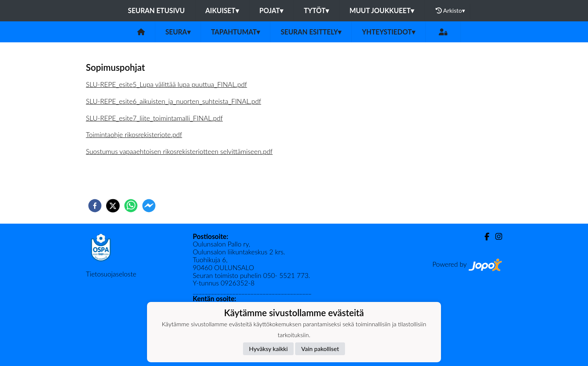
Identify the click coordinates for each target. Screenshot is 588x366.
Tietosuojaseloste (111, 274)
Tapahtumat (236, 32)
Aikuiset (222, 10)
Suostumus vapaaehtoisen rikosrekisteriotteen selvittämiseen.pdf (179, 151)
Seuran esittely (311, 32)
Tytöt (316, 10)
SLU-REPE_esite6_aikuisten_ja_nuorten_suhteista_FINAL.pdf (173, 101)
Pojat (271, 10)
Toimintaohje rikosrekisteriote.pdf (134, 134)
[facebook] (95, 206)
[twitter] (113, 206)
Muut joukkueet (382, 10)
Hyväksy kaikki (268, 349)
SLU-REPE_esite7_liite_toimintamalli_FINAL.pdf (154, 118)
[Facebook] (484, 237)
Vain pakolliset (320, 349)
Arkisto (450, 10)
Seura (178, 32)
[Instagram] (496, 237)
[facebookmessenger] (149, 206)
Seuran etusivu (156, 10)
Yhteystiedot (388, 32)
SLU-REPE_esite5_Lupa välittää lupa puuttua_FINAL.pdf (166, 84)
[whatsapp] (131, 206)
